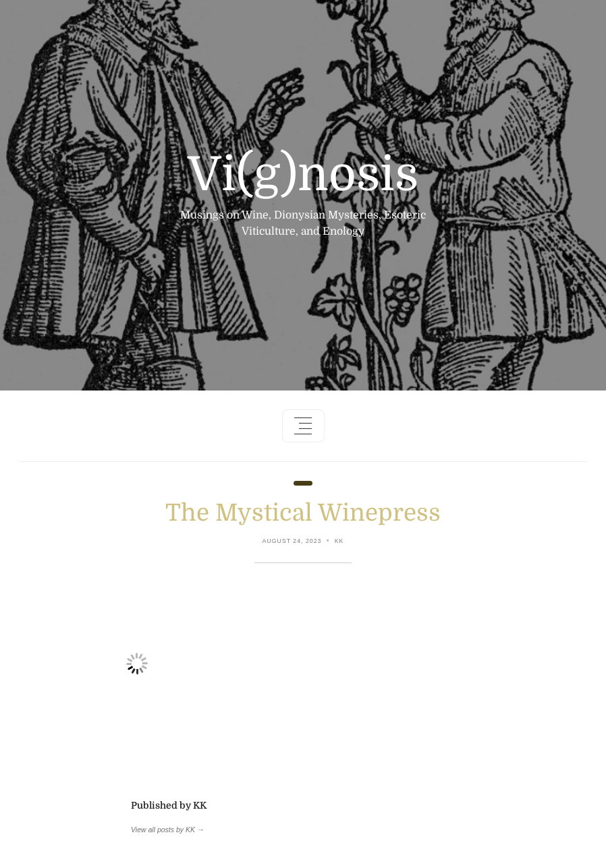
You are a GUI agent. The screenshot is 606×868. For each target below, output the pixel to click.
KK (339, 541)
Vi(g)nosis (303, 175)
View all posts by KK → (167, 830)
